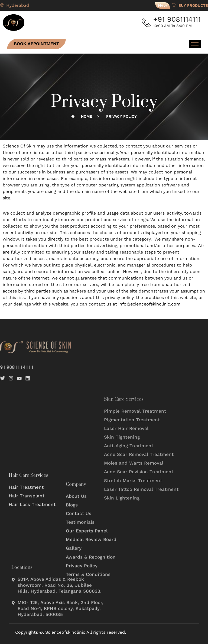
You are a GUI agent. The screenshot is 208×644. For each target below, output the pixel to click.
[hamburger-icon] (193, 44)
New (162, 5)
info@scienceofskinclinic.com (149, 304)
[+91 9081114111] (147, 22)
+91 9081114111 (179, 19)
